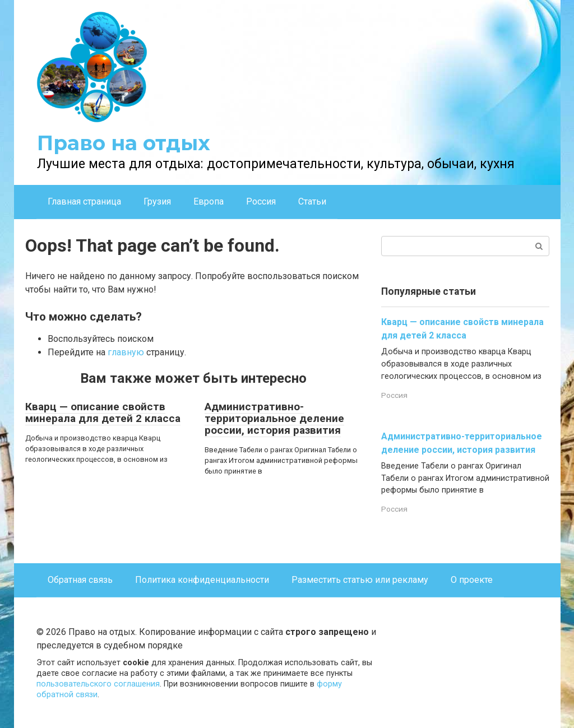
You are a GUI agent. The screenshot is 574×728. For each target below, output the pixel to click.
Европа (209, 201)
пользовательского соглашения (98, 684)
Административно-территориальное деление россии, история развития (274, 418)
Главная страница (84, 201)
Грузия (157, 201)
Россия (261, 201)
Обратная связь (80, 580)
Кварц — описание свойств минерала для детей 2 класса (103, 412)
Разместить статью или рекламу (360, 580)
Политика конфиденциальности (202, 580)
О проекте (472, 580)
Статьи (312, 201)
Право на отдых (124, 143)
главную (126, 352)
